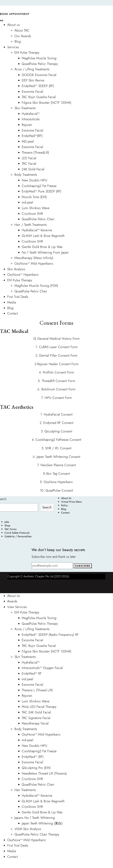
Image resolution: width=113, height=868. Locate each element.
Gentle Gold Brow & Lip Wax (42, 247)
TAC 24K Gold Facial (36, 712)
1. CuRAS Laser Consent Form (56, 347)
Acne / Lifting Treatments (32, 69)
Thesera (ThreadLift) (35, 153)
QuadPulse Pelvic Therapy (40, 64)
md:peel (28, 202)
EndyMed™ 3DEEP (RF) (38, 86)
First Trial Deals (18, 297)
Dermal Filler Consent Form (58, 356)
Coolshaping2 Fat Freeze (39, 186)
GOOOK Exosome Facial (39, 75)
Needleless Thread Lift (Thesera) (44, 773)
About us (13, 25)
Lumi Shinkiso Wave (36, 208)
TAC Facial (29, 164)
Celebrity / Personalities (18, 536)
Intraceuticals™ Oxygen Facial (42, 668)
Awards (12, 601)
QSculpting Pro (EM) (36, 768)
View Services (17, 607)
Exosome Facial (32, 92)
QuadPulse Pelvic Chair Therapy (37, 834)
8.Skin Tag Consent (56, 474)
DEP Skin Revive (33, 80)
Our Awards (23, 36)
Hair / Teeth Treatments (31, 225)
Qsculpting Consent (58, 431)
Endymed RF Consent (58, 423)
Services (13, 47)
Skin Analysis (16, 269)
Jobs (7, 522)
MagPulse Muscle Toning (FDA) (36, 286)
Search (47, 507)
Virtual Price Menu (72, 502)
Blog (18, 42)
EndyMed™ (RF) (33, 757)
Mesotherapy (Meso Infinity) (34, 258)
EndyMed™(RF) (32, 136)
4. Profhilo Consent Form (57, 372)
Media (12, 302)
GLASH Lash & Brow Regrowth (43, 236)
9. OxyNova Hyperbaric (56, 482)
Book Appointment (15, 14)
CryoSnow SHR (32, 214)
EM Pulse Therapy (27, 53)
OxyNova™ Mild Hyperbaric (34, 264)
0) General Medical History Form (56, 339)
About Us (66, 498)
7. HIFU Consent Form (56, 398)
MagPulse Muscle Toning (39, 58)
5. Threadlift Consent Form (56, 381)
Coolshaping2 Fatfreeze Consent (58, 440)
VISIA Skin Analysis (28, 829)
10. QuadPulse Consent (56, 491)
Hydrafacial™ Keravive (37, 230)
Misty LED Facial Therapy (39, 707)
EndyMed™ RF (32, 674)
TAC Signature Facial (36, 718)
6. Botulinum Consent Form (56, 389)
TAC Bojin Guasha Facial (39, 97)
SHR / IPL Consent (58, 448)
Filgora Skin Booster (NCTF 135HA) (47, 103)
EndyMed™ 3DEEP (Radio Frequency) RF (50, 635)
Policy (64, 505)
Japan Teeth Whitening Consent (58, 457)
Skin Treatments (25, 108)
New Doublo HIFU (34, 180)
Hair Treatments (25, 790)
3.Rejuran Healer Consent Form (57, 364)
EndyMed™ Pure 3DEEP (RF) (42, 191)
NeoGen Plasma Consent (58, 465)
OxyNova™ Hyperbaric (23, 275)
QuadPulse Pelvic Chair (38, 219)
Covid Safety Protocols (17, 533)
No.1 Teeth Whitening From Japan (45, 253)
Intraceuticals (31, 119)
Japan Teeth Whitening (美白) (42, 823)
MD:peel (28, 141)
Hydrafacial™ (31, 114)
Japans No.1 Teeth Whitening (35, 818)
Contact (13, 313)
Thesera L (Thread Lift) (37, 690)
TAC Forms (11, 529)
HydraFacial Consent (58, 414)
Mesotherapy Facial (35, 723)
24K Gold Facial (33, 169)
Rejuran (27, 125)
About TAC (22, 30)
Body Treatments (26, 175)
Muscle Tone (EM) (34, 197)
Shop (7, 526)
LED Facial (29, 158)
